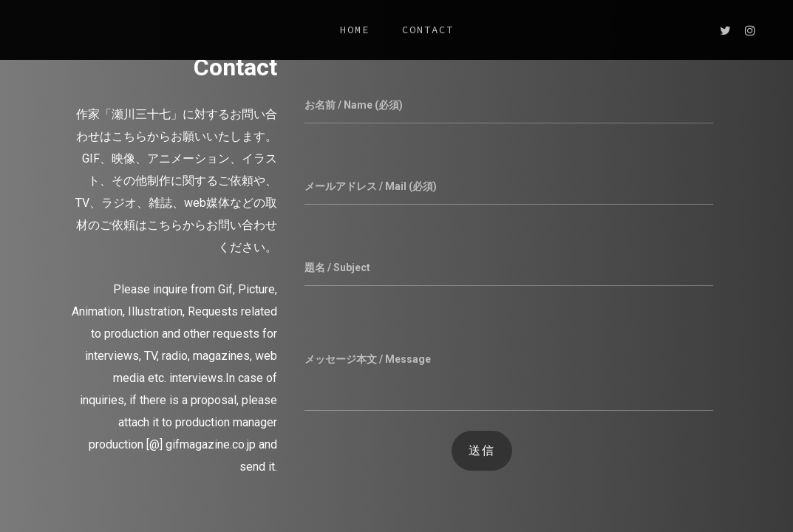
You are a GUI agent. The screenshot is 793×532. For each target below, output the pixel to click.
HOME (355, 30)
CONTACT (428, 30)
